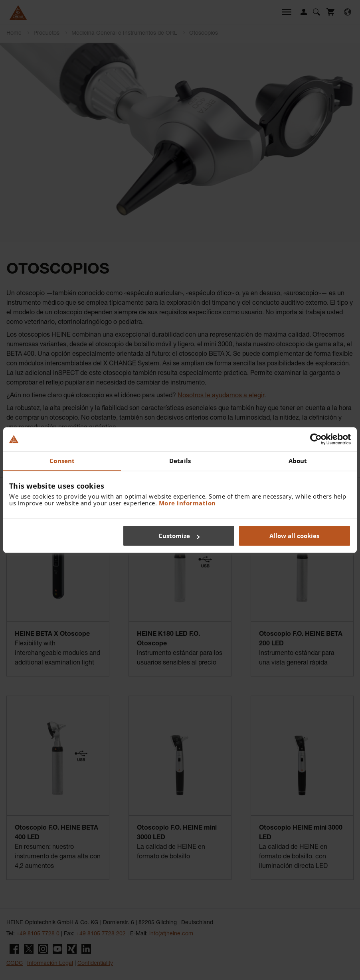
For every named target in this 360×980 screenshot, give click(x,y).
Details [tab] (180, 461)
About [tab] (298, 461)
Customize (179, 536)
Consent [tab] (62, 461)
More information (187, 503)
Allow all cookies (294, 536)
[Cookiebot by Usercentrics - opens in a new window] (316, 439)
